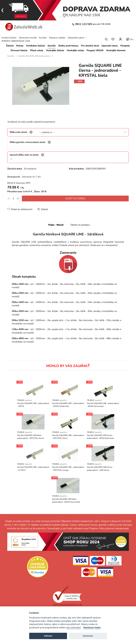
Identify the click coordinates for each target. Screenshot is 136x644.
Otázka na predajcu (80, 225)
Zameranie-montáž (28, 38)
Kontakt (43, 38)
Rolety (20, 46)
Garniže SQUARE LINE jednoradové (34, 56)
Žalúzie (10, 46)
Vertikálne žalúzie (35, 46)
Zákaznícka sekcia (76, 38)
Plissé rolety (37, 50)
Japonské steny (110, 46)
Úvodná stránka (9, 38)
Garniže (52, 46)
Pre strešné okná (90, 46)
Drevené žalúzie (19, 50)
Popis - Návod (56, 225)
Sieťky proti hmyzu (68, 46)
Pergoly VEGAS (95, 50)
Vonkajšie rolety (75, 50)
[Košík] (130, 39)
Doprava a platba (57, 38)
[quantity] (13, 198)
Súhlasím (48, 636)
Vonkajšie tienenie (116, 50)
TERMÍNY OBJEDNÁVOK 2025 (16, 41)
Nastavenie (88, 636)
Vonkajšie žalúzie (55, 50)
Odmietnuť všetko (92, 628)
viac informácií (73, 628)
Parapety (125, 46)
